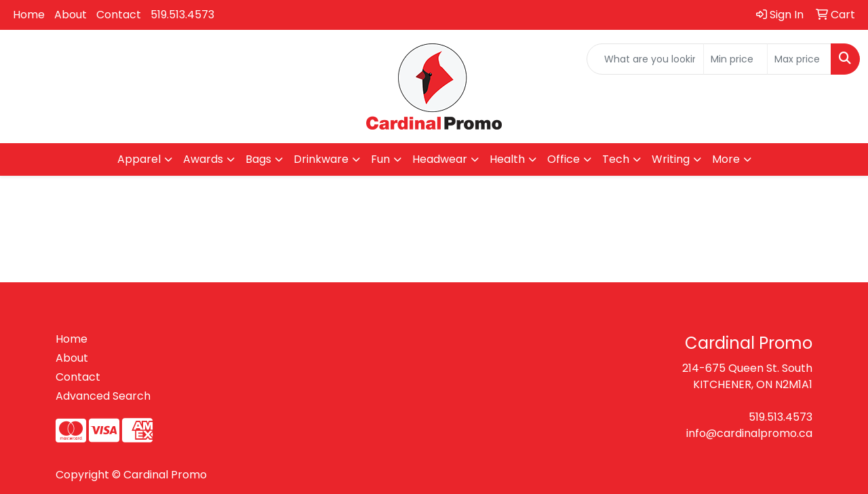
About (71, 15)
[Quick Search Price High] (799, 59)
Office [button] (564, 159)
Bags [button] (258, 159)
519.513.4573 (182, 15)
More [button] (726, 159)
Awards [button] (203, 159)
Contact (119, 15)
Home (29, 15)
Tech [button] (616, 159)
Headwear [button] (440, 159)
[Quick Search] (645, 59)
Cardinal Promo (165, 475)
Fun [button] (380, 159)
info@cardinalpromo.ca (749, 433)
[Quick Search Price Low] (735, 59)
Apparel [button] (139, 159)
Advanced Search (103, 396)
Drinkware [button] (321, 159)
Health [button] (507, 159)
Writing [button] (671, 159)
